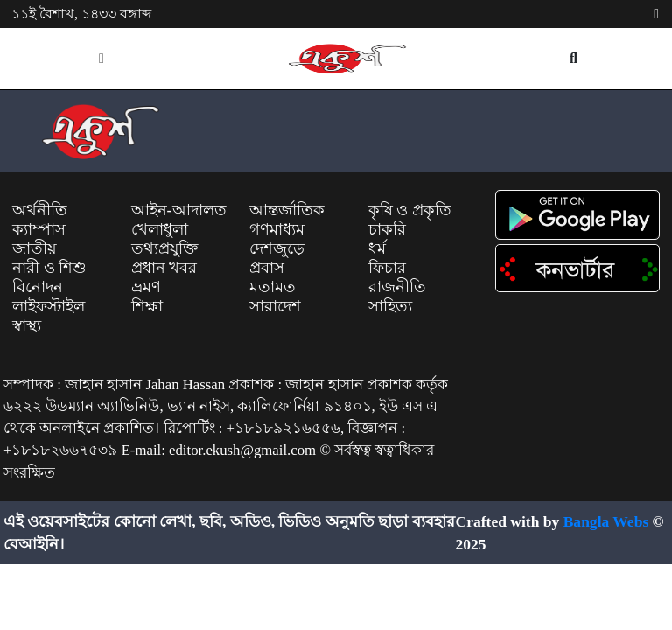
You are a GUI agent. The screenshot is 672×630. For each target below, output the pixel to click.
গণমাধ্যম (277, 229)
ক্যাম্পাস (39, 229)
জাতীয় (35, 248)
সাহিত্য (390, 306)
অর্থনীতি (40, 210)
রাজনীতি (397, 287)
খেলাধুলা (160, 229)
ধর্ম (377, 248)
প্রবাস (267, 268)
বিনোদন (38, 287)
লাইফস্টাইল (49, 306)
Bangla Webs (606, 521)
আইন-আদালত (179, 210)
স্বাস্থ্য (27, 325)
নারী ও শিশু (49, 268)
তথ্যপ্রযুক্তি (164, 248)
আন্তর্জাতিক (287, 210)
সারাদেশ (275, 306)
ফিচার (387, 268)
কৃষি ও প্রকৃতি (410, 210)
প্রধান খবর (164, 268)
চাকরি (387, 229)
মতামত (273, 287)
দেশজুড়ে (277, 248)
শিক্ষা (147, 306)
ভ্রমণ (146, 287)
